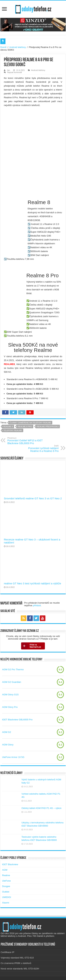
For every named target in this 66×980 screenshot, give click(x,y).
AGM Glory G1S (10, 695)
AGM (5, 870)
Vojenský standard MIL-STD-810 (17, 958)
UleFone (6, 881)
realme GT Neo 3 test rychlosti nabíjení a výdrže (32, 583)
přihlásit (37, 605)
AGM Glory (8, 745)
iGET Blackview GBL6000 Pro (17, 720)
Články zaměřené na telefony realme (31, 423)
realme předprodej (48, 427)
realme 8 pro (25, 427)
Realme (6, 875)
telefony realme (13, 430)
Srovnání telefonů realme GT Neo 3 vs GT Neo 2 (33, 498)
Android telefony (18, 47)
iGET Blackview (10, 864)
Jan (8, 70)
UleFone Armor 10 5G (13, 757)
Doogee (6, 886)
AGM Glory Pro (10, 707)
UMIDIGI (7, 897)
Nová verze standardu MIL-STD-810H (20, 969)
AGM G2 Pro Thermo (13, 669)
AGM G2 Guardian (12, 682)
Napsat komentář (15, 72)
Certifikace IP (7, 952)
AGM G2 (7, 732)
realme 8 (8, 427)
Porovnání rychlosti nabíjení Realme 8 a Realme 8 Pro (41, 449)
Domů (3, 47)
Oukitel (6, 892)
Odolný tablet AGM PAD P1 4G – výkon (41, 808)
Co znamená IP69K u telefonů (16, 963)
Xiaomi (6, 903)
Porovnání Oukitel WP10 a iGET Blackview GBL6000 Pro (25, 441)
